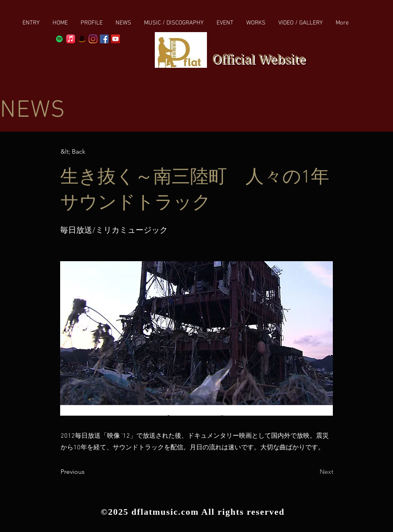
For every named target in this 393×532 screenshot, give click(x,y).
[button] (174, 23)
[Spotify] (59, 39)
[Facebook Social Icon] (104, 39)
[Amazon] (82, 39)
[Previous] (87, 472)
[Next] (313, 472)
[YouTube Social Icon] (115, 39)
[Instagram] (93, 39)
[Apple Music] (71, 39)
